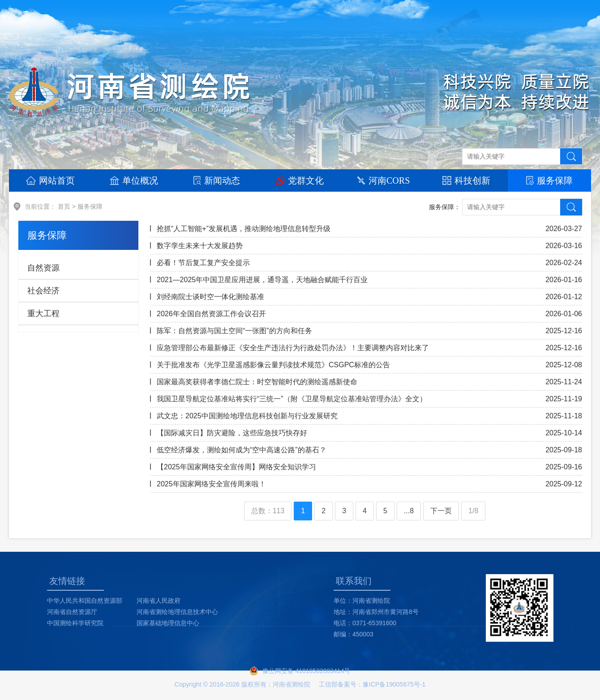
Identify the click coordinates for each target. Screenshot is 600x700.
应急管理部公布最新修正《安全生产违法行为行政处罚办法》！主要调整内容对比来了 (293, 348)
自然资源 (43, 268)
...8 (409, 511)
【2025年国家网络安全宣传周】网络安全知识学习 (236, 467)
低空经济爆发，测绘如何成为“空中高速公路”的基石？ (242, 450)
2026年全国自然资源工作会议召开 (211, 314)
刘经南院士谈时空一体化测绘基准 (210, 297)
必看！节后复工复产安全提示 (203, 263)
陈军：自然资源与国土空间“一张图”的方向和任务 (234, 331)
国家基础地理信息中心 (168, 623)
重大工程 (43, 313)
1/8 (473, 511)
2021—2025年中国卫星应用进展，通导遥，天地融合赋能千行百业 (262, 280)
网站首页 (50, 180)
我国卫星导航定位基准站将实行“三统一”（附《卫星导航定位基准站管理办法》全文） (292, 399)
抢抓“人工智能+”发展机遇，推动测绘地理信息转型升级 (244, 229)
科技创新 (466, 180)
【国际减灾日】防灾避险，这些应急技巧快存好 (232, 433)
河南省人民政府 (159, 601)
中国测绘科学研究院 (75, 623)
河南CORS (383, 180)
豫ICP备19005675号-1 (394, 684)
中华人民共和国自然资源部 (85, 601)
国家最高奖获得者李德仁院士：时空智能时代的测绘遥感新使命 (257, 382)
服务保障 (549, 180)
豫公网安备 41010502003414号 (306, 671)
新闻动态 (217, 180)
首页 (64, 206)
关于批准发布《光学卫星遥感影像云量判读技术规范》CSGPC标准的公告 (273, 365)
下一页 (441, 511)
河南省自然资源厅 (72, 612)
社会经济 (43, 291)
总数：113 (268, 511)
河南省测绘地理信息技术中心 (177, 612)
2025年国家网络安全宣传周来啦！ (211, 484)
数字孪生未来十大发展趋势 (200, 246)
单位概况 (134, 180)
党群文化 (300, 180)
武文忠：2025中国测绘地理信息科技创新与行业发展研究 (247, 416)
